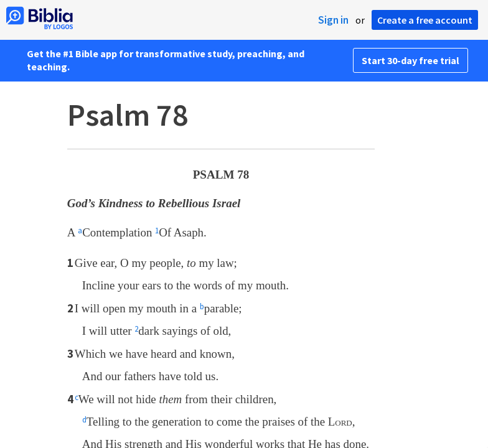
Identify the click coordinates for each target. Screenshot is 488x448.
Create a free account (425, 20)
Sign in (333, 20)
